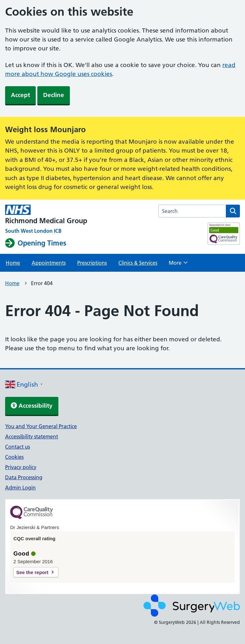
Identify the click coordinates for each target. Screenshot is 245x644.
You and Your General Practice (41, 426)
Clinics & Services (138, 263)
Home (13, 263)
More (178, 265)
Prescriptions (92, 263)
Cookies (14, 457)
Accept (20, 95)
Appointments (49, 263)
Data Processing (24, 477)
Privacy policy (21, 467)
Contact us (18, 447)
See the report (32, 572)
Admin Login (20, 488)
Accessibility (32, 406)
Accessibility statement (32, 436)
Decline (54, 95)
